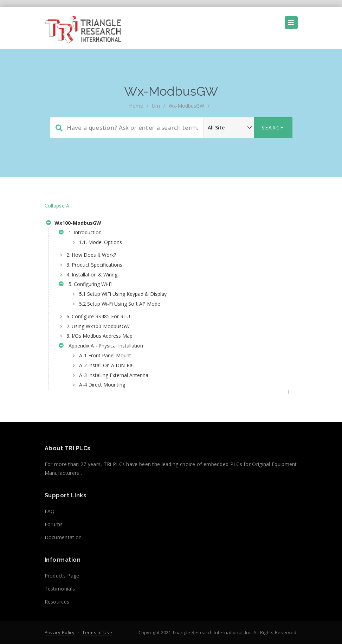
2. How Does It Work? (91, 255)
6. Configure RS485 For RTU (98, 316)
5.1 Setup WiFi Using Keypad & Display (123, 294)
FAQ (50, 511)
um (156, 106)
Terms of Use (97, 632)
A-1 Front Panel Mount (105, 355)
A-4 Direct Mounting (102, 385)
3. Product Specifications (94, 265)
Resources (57, 602)
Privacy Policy (60, 632)
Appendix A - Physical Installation (101, 346)
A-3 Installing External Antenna (114, 375)
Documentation (63, 537)
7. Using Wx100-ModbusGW (98, 326)
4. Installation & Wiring (92, 275)
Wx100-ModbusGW (74, 224)
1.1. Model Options (101, 242)
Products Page (62, 576)
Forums (54, 524)
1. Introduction (80, 233)
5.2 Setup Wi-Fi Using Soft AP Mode (120, 304)
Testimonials (60, 589)
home (136, 106)
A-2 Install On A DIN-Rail (107, 365)
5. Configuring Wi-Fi (86, 285)
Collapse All (58, 206)
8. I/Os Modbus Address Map (99, 336)
